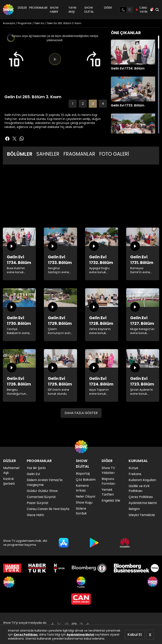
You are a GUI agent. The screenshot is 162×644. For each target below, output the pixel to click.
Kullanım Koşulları (142, 480)
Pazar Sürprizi (37, 503)
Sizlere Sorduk (81, 511)
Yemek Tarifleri (108, 492)
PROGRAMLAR (38, 8)
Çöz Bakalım (86, 480)
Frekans (135, 474)
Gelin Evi (33, 474)
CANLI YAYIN (141, 10)
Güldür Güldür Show (42, 491)
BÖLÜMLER (20, 154)
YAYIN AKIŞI (72, 10)
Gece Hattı (35, 515)
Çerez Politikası (26, 635)
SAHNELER (48, 154)
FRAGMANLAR (79, 154)
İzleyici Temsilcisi (142, 515)
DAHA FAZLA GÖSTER (81, 413)
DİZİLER (22, 8)
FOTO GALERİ (114, 154)
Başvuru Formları (108, 481)
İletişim (134, 509)
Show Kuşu (84, 502)
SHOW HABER (54, 10)
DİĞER (108, 8)
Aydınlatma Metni (80, 635)
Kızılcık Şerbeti (9, 481)
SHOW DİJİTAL (89, 10)
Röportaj (83, 474)
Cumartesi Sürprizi (41, 497)
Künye (133, 468)
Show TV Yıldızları (108, 470)
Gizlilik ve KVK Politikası (139, 488)
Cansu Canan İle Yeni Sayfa (48, 509)
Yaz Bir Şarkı (36, 468)
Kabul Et (135, 634)
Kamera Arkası (82, 488)
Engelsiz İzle (111, 500)
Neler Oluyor (86, 496)
